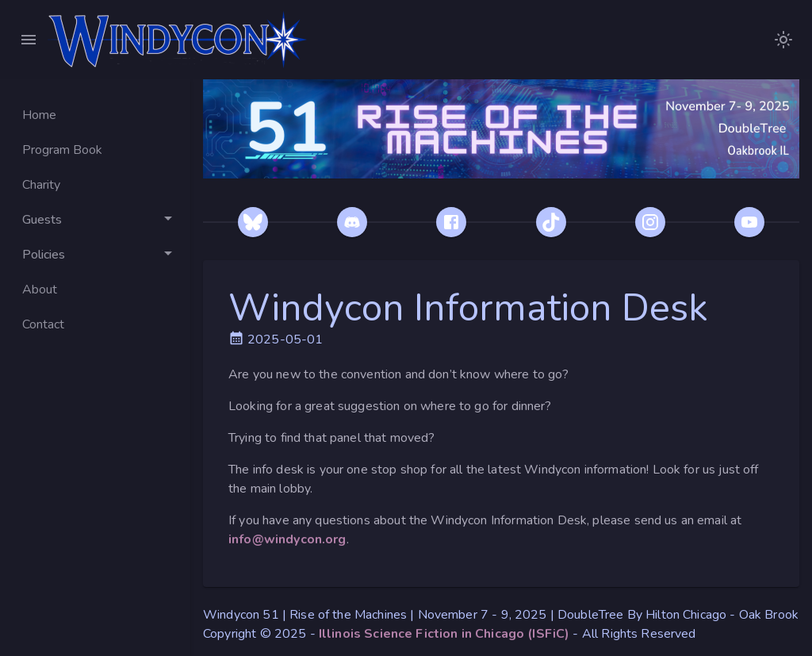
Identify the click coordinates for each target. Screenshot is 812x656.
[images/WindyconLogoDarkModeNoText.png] (783, 40)
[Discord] (352, 222)
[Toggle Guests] (95, 220)
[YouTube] (749, 222)
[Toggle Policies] (95, 255)
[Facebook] (451, 222)
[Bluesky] (253, 222)
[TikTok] (551, 222)
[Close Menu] (29, 40)
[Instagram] (650, 222)
